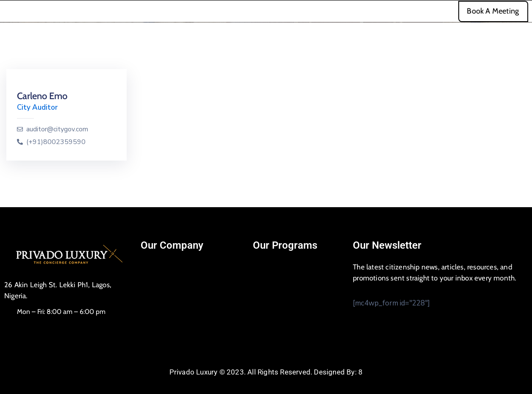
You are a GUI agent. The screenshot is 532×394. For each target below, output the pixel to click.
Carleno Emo (42, 96)
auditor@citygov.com (57, 129)
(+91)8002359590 (56, 142)
